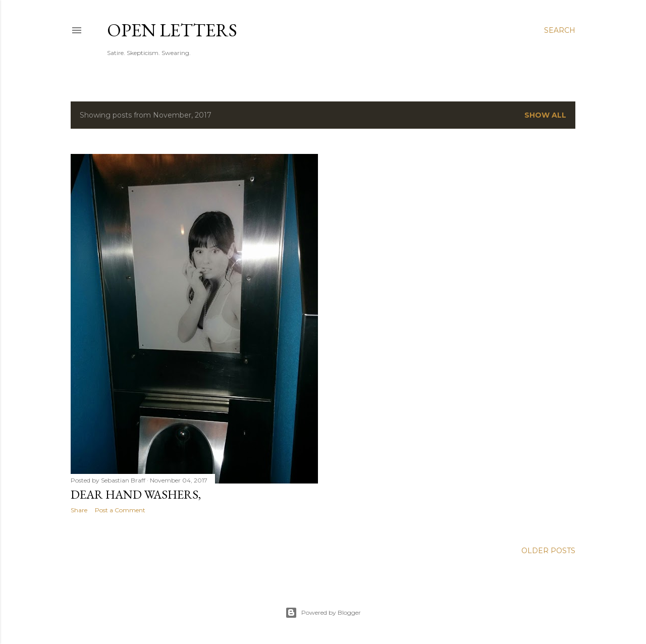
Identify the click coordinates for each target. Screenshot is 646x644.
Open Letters (172, 30)
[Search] (560, 30)
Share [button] (79, 510)
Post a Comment (120, 510)
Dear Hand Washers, (136, 494)
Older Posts (548, 551)
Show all (545, 115)
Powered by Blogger (323, 613)
